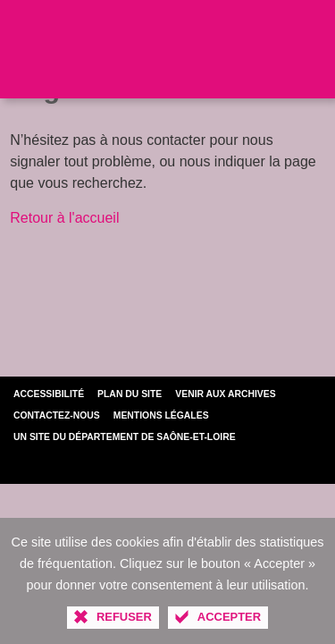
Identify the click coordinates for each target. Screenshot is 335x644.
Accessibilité (49, 394)
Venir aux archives (225, 394)
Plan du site (130, 394)
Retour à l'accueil (64, 218)
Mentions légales (161, 415)
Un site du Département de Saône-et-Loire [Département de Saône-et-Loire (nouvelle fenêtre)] (125, 437)
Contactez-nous (57, 415)
